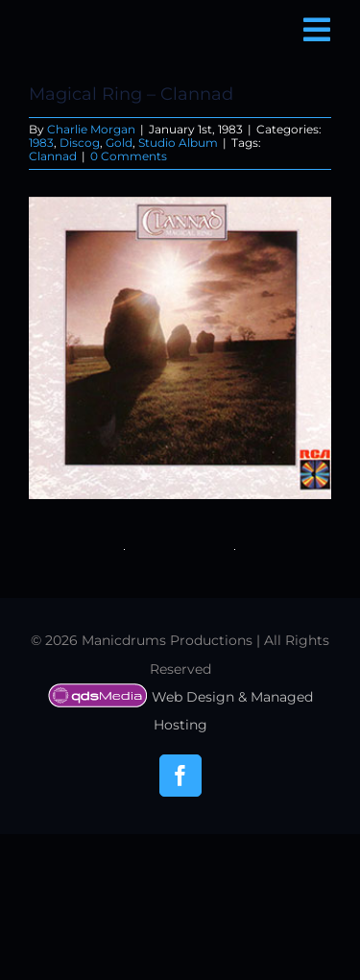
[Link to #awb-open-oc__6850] (317, 30)
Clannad (53, 156)
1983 (41, 143)
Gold (119, 143)
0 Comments (129, 156)
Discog (80, 143)
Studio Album (178, 143)
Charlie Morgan (91, 129)
